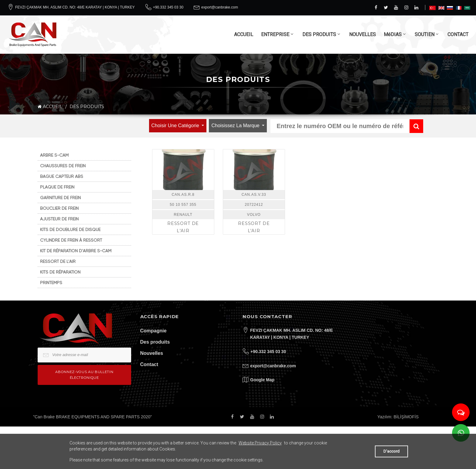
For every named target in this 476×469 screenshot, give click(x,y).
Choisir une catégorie (176, 126)
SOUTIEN (425, 34)
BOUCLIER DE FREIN (59, 208)
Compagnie (153, 331)
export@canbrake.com (220, 7)
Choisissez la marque (236, 126)
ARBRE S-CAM (54, 155)
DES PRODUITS (319, 34)
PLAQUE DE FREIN (57, 187)
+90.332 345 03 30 (168, 7)
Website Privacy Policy (260, 443)
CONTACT (458, 34)
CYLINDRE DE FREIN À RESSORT (71, 240)
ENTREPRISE (275, 34)
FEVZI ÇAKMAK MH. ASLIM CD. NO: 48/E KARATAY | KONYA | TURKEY (75, 7)
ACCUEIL (244, 34)
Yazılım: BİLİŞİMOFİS (398, 417)
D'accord (391, 451)
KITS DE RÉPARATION (60, 272)
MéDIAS (393, 34)
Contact (149, 364)
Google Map (262, 380)
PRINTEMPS (51, 283)
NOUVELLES (362, 34)
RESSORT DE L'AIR (58, 261)
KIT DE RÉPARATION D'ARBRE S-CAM (76, 251)
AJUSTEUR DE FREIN (59, 219)
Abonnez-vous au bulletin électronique (84, 375)
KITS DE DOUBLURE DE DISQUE (70, 229)
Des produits (155, 342)
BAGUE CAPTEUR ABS (62, 176)
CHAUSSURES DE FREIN (63, 166)
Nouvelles (152, 353)
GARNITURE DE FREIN (60, 198)
